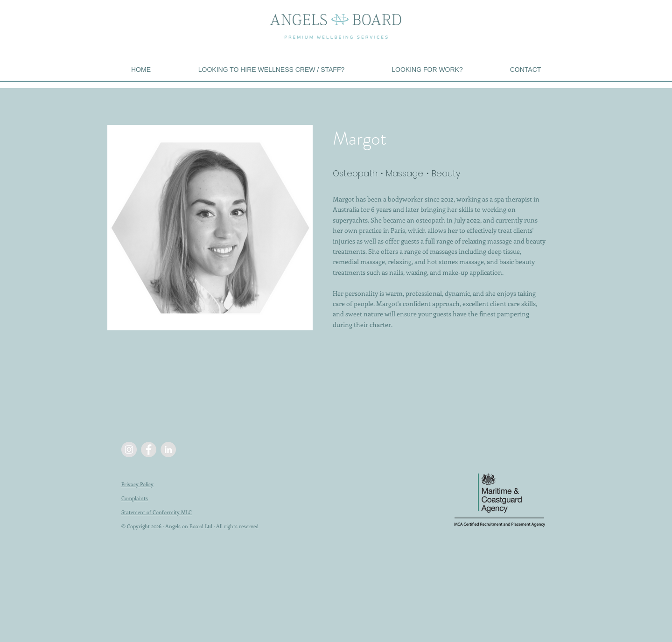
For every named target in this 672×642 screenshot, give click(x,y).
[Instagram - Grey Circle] (129, 450)
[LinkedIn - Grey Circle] (168, 450)
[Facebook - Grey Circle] (149, 450)
